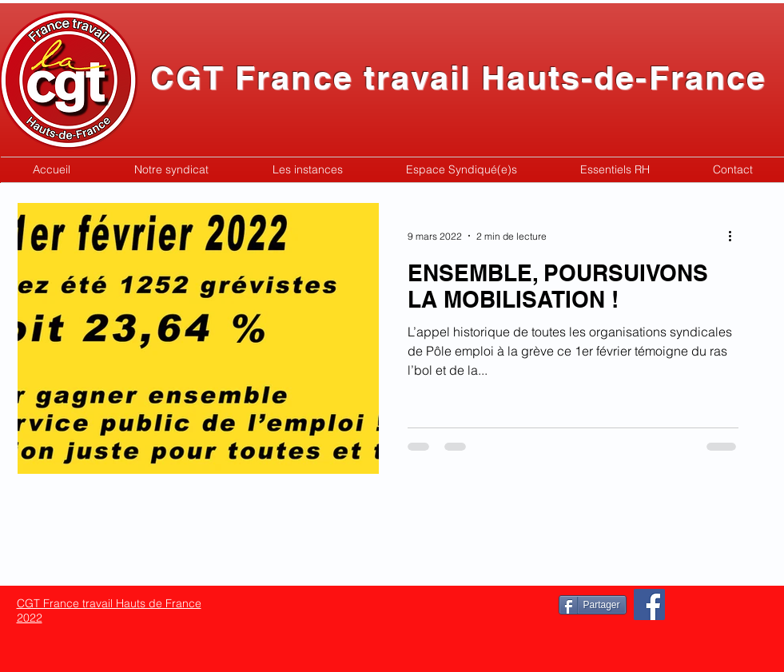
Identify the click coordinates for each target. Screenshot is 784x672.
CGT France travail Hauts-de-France (458, 78)
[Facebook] (649, 604)
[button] (171, 170)
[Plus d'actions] (736, 236)
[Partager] (593, 605)
